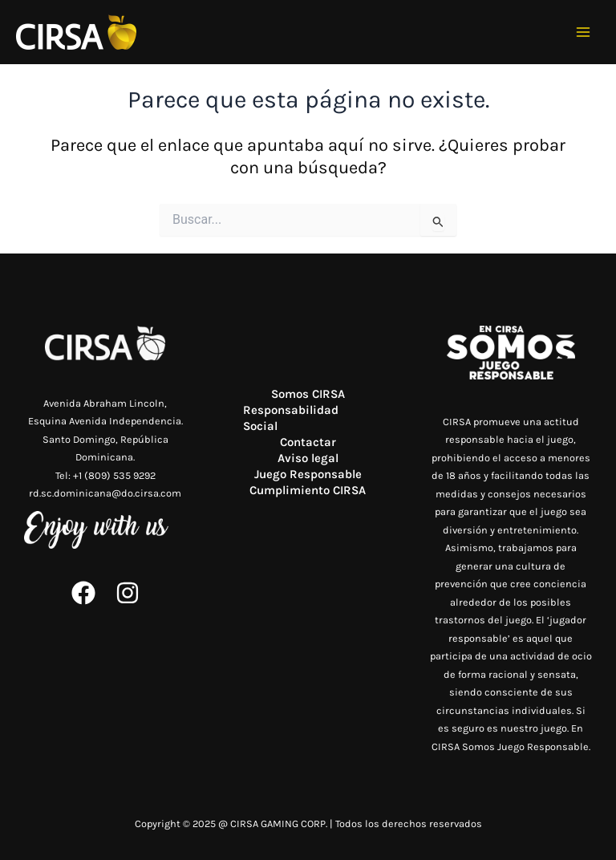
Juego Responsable (308, 474)
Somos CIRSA (308, 394)
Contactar (308, 442)
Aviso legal (308, 458)
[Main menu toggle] (584, 32)
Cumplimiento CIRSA (308, 490)
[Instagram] (128, 593)
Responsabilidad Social (291, 418)
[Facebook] (83, 593)
